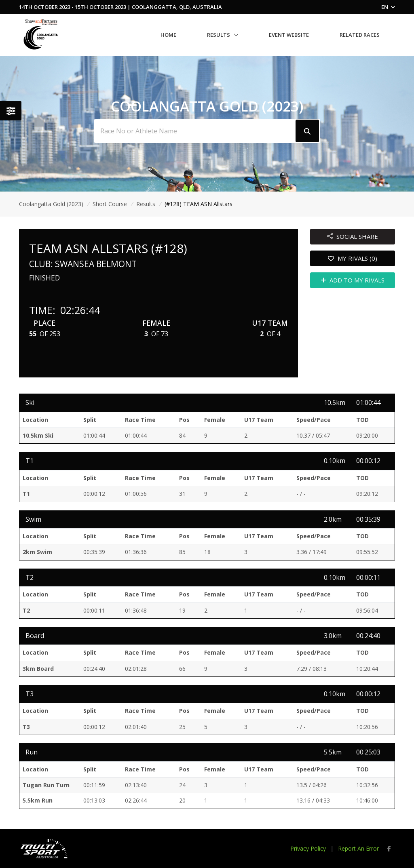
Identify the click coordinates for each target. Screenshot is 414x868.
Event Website (289, 35)
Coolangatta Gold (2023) (51, 204)
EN (388, 7)
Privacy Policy (308, 848)
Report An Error (358, 848)
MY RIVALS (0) (353, 258)
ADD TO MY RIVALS (353, 280)
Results (219, 35)
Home (168, 35)
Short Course (110, 204)
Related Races (360, 35)
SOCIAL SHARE (353, 236)
